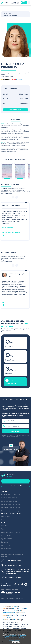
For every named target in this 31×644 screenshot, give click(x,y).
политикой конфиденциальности (10, 437)
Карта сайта (6, 545)
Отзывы (4, 526)
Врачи (11, 13)
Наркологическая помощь (11, 504)
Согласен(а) (16, 642)
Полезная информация (11, 513)
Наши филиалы (7, 549)
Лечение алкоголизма (13, 233)
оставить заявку (15, 431)
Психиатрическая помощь (11, 508)
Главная (5, 13)
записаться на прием (15, 110)
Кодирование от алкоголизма (12, 495)
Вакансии (5, 542)
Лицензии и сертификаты (10, 532)
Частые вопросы (7, 520)
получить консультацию (15, 485)
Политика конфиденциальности (13, 598)
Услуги (4, 491)
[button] (17, 197)
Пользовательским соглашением (12, 638)
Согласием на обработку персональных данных (14, 637)
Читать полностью (8, 228)
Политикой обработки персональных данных (18, 635)
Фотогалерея (6, 535)
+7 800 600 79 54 (16, 3)
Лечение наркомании (9, 501)
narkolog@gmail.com (11, 578)
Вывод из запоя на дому (10, 511)
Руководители (6, 539)
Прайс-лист (5, 517)
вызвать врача (15, 481)
